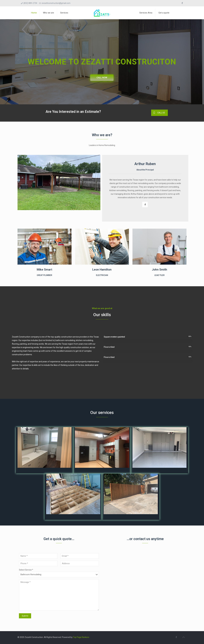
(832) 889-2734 (30, 3)
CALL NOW (102, 78)
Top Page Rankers (81, 637)
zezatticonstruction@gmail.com (56, 3)
